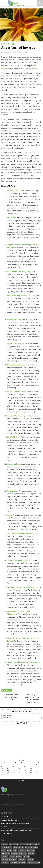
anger (24, 106)
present (37, 844)
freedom (19, 856)
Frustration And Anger (16, 365)
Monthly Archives (7, 716)
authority (29, 847)
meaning (5, 68)
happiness (22, 850)
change (16, 844)
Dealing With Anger (15, 320)
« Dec (3, 775)
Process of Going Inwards (17, 296)
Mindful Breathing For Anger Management (24, 662)
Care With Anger (14, 437)
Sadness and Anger (15, 464)
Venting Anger (13, 491)
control (5, 856)
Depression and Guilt (11, 699)
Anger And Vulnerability (17, 392)
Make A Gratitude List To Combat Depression (32, 700)
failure (10, 850)
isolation (31, 853)
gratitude (5, 863)
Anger (10, 515)
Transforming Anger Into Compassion (22, 587)
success (26, 856)
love (11, 844)
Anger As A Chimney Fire (17, 560)
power (23, 844)
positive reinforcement (18, 863)
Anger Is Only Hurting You (18, 416)
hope (4, 850)
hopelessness (34, 68)
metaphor (31, 863)
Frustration (12, 218)
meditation (31, 850)
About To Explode (14, 191)
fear (15, 850)
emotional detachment (9, 860)
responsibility (7, 847)
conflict (14, 853)
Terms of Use (21, 781)
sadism (12, 856)
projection (6, 853)
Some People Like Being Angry (19, 271)
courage (30, 860)
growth (5, 844)
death (36, 847)
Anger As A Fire (14, 344)
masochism (22, 860)
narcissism (23, 853)
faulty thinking (18, 847)
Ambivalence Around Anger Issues (21, 533)
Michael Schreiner (10, 52)
